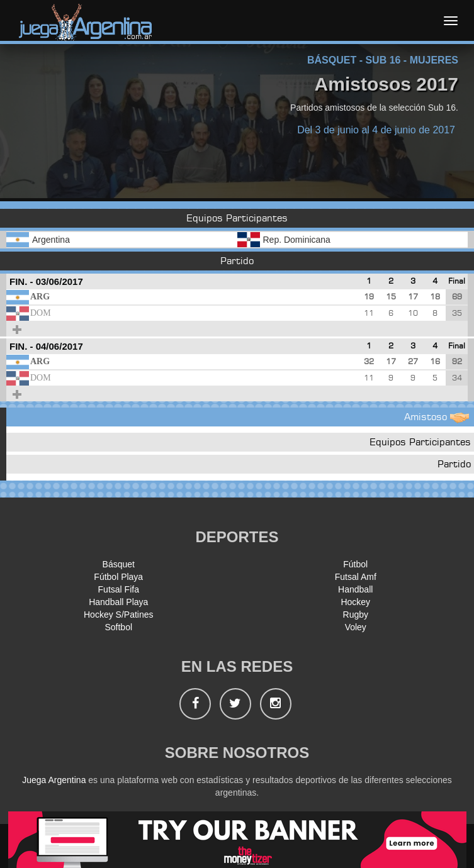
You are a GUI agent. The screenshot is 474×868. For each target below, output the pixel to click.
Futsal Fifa (119, 589)
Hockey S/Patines (119, 615)
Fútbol (355, 564)
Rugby (356, 615)
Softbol (118, 627)
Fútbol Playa (118, 577)
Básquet (119, 564)
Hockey (355, 602)
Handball (355, 589)
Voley (356, 627)
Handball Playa (118, 602)
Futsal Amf (356, 577)
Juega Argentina (54, 780)
